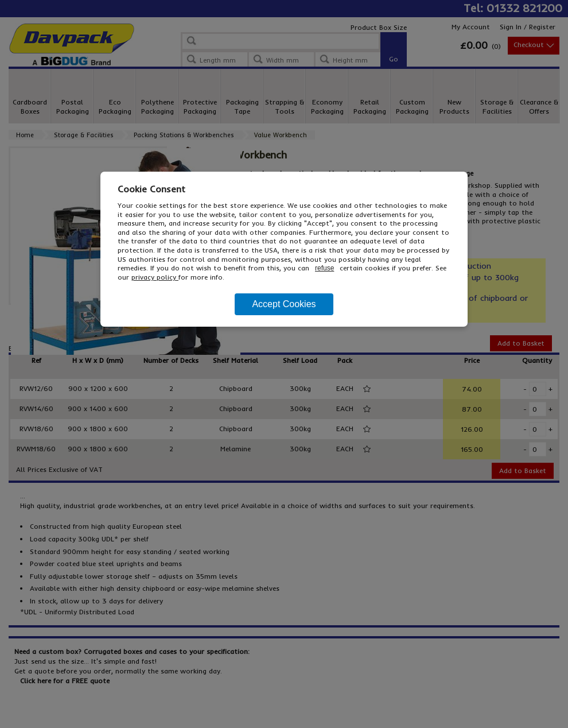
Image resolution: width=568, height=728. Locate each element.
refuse (324, 268)
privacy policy (155, 277)
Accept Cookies (284, 304)
